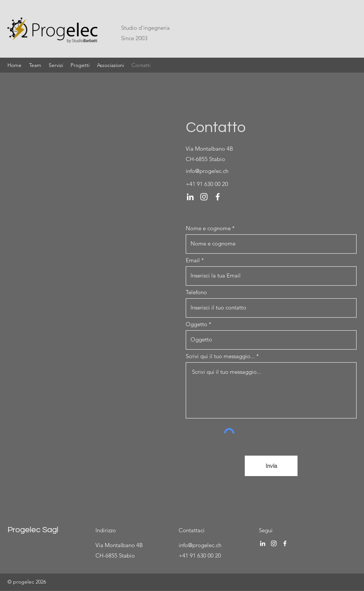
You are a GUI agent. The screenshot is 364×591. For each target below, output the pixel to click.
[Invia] (271, 466)
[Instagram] (204, 197)
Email (193, 260)
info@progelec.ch (207, 171)
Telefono (196, 292)
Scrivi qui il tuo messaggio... (220, 356)
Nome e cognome (208, 228)
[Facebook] (218, 197)
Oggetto (196, 324)
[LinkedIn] (190, 197)
